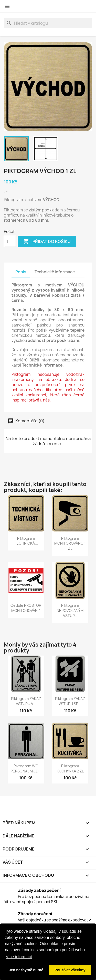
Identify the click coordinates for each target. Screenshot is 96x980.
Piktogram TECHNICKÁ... (26, 541)
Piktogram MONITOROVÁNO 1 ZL (70, 543)
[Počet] (10, 241)
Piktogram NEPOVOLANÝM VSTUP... (70, 610)
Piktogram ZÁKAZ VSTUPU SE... (70, 701)
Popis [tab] (21, 272)
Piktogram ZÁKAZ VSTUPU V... (26, 701)
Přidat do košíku (47, 241)
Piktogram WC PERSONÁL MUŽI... (26, 768)
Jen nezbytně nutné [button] (26, 970)
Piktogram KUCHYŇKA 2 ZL (70, 768)
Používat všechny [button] (70, 970)
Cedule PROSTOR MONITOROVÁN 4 (26, 608)
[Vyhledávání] (48, 23)
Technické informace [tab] (55, 272)
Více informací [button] (19, 957)
